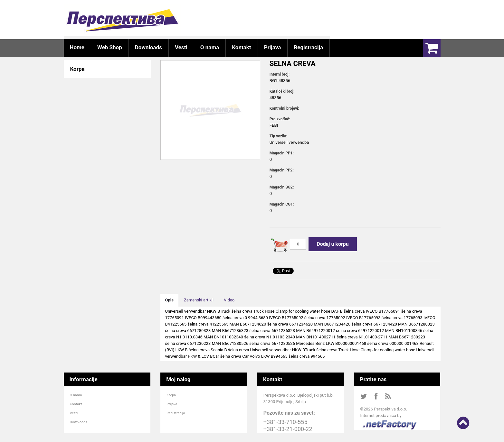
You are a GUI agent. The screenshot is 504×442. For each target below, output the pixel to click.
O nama (76, 395)
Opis (169, 300)
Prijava (172, 404)
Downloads (79, 422)
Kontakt (76, 404)
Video (229, 300)
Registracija (176, 413)
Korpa (171, 395)
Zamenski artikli (199, 300)
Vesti (74, 413)
